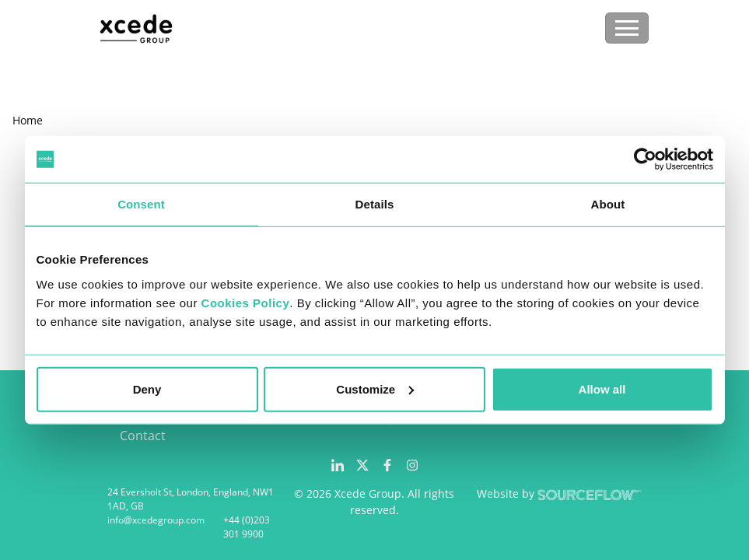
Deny (147, 388)
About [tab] (608, 204)
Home (28, 120)
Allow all (602, 388)
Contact (143, 436)
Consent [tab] (141, 204)
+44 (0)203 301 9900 (247, 527)
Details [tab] (375, 204)
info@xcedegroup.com (156, 520)
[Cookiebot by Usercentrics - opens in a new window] (645, 159)
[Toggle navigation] (627, 28)
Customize (375, 388)
